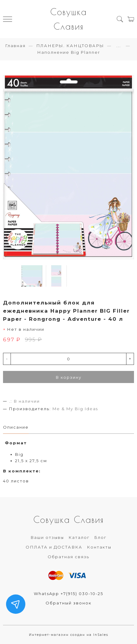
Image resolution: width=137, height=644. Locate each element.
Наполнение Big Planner (69, 52)
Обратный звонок (68, 603)
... (119, 46)
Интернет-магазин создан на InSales (69, 635)
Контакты (99, 547)
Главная (15, 46)
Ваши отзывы (47, 537)
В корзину (69, 377)
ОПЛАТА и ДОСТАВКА (54, 547)
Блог (100, 537)
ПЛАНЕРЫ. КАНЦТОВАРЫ (70, 46)
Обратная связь (68, 557)
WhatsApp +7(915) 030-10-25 (68, 594)
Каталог (79, 537)
